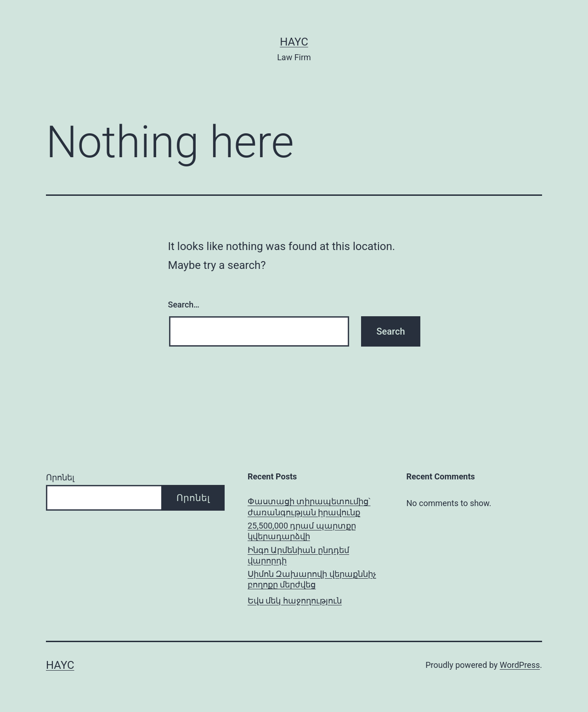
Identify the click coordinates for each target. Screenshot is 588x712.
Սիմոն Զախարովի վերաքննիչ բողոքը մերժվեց (312, 579)
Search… (184, 305)
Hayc (294, 42)
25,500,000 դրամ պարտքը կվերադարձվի (302, 531)
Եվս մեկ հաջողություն (295, 601)
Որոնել (60, 477)
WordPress (520, 665)
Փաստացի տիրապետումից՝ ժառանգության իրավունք (309, 507)
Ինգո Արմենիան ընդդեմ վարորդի (298, 555)
